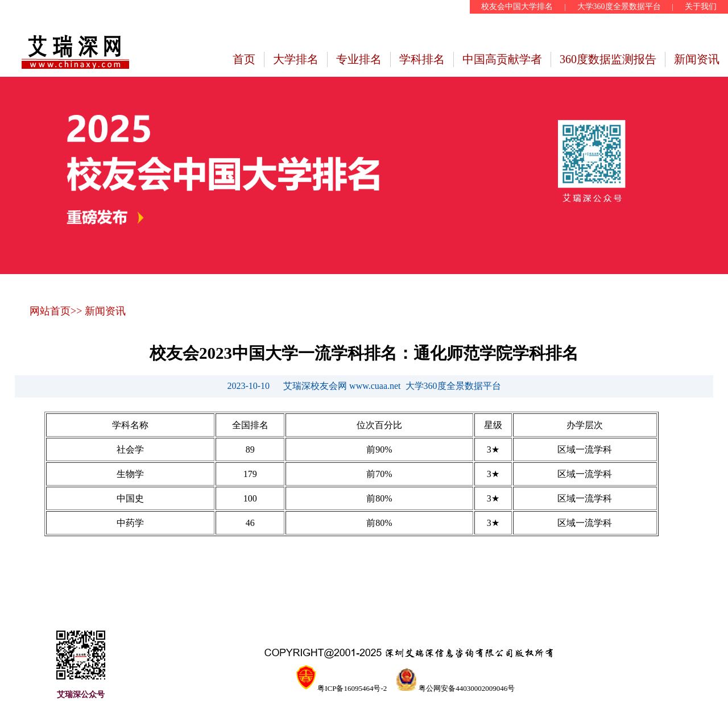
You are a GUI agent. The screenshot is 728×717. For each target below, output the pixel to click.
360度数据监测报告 (608, 59)
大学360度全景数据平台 (619, 7)
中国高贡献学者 (502, 59)
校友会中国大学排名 (517, 7)
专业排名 (359, 59)
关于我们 (701, 7)
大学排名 (296, 59)
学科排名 (422, 59)
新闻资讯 (697, 59)
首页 (244, 59)
